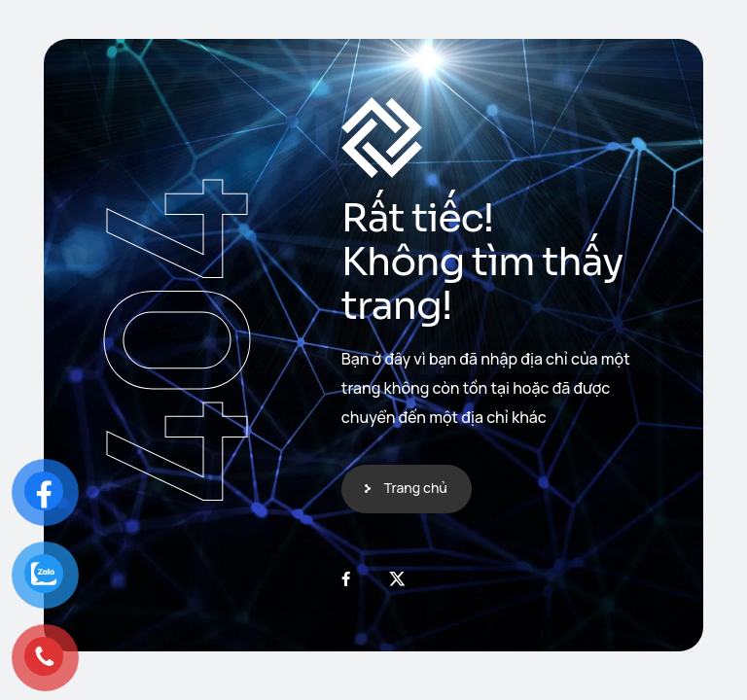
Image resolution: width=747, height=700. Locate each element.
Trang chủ (416, 488)
